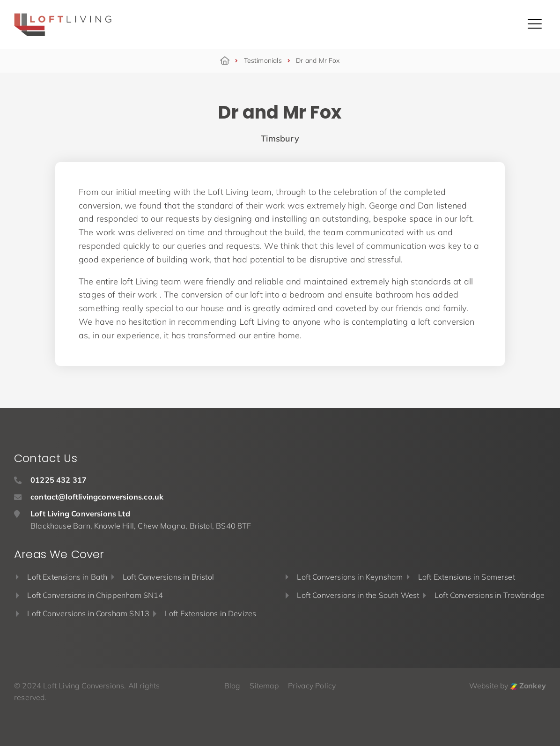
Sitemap (264, 686)
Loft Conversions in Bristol (168, 577)
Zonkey (528, 686)
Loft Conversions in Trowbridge (490, 595)
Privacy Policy (312, 686)
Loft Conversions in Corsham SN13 (88, 613)
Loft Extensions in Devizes (211, 613)
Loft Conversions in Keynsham (350, 577)
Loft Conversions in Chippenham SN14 (95, 595)
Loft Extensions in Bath (67, 577)
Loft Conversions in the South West (358, 595)
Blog (232, 686)
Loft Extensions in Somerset (467, 577)
